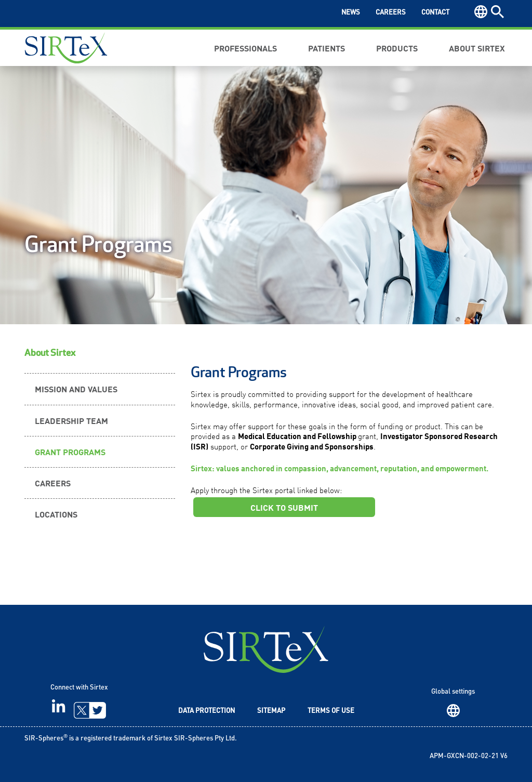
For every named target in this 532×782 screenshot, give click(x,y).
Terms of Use (331, 711)
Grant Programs (70, 452)
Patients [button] (327, 48)
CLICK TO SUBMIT (284, 507)
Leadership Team (71, 420)
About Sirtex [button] (477, 48)
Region (453, 711)
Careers (391, 13)
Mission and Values (76, 389)
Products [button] (397, 48)
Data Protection (207, 711)
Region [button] (481, 12)
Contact (435, 13)
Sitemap (271, 711)
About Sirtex (50, 353)
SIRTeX (266, 649)
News (351, 13)
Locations (56, 514)
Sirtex (66, 48)
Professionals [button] (245, 48)
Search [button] (497, 12)
